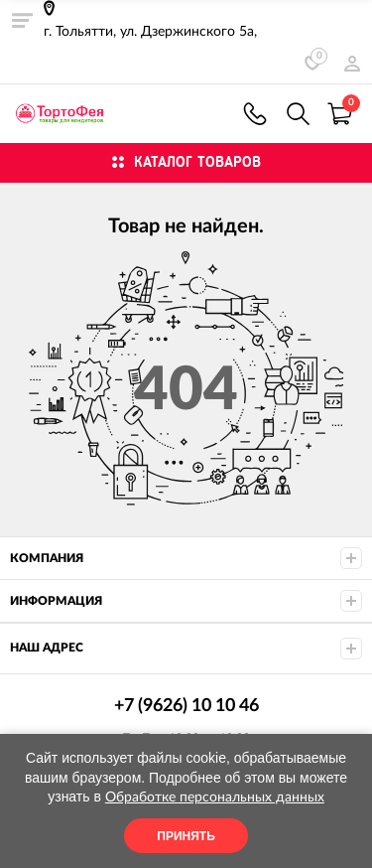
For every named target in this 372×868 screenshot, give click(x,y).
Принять (186, 836)
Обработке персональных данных (215, 797)
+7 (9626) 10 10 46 (255, 114)
